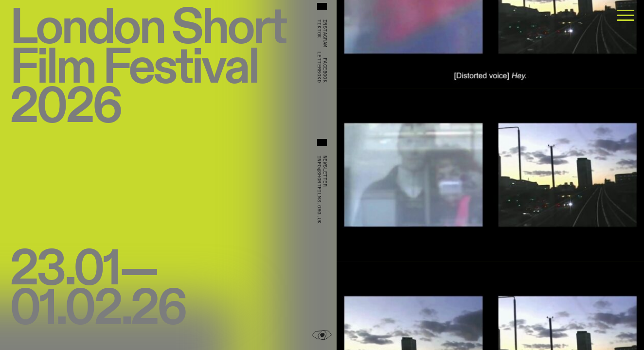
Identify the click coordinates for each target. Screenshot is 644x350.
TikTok (319, 29)
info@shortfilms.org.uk (319, 190)
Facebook (325, 70)
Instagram (325, 34)
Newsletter (325, 171)
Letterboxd (319, 67)
